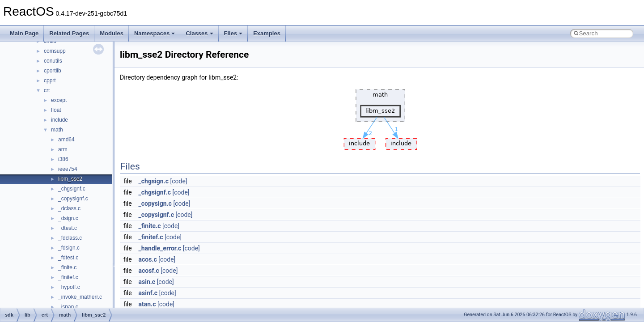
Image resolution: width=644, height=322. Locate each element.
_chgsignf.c (72, 189)
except (59, 100)
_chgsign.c (154, 181)
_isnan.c (68, 307)
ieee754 (68, 169)
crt (47, 90)
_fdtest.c (68, 258)
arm (63, 149)
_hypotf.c (69, 287)
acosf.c (149, 271)
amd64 (66, 140)
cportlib (53, 71)
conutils (53, 61)
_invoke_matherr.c (80, 297)
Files (233, 33)
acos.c (148, 259)
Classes (199, 33)
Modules (112, 33)
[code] (179, 181)
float (56, 110)
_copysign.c (155, 203)
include (59, 120)
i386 (63, 159)
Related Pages (69, 33)
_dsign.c (68, 218)
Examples (267, 33)
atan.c (147, 304)
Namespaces (155, 33)
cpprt (50, 80)
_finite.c (67, 267)
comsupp (55, 51)
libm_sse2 (70, 179)
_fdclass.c (70, 238)
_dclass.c (69, 208)
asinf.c (148, 293)
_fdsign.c (69, 248)
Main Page (24, 33)
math (57, 130)
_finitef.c (68, 277)
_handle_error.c (160, 248)
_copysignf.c (73, 199)
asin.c (147, 282)
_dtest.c (68, 228)
